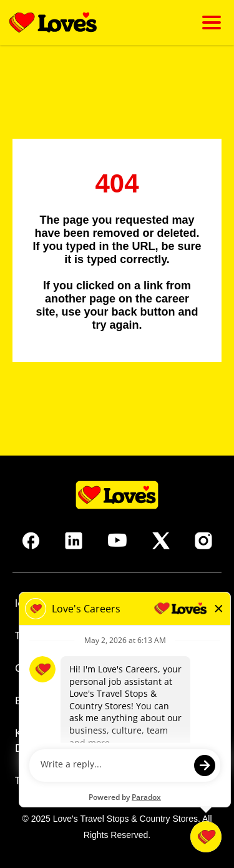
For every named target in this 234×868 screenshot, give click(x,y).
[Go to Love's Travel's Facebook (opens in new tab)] (31, 541)
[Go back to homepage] (53, 22)
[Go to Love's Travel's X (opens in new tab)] (161, 541)
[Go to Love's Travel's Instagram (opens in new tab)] (203, 541)
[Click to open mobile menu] (212, 22)
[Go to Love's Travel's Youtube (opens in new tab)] (117, 541)
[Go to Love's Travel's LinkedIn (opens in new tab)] (74, 541)
